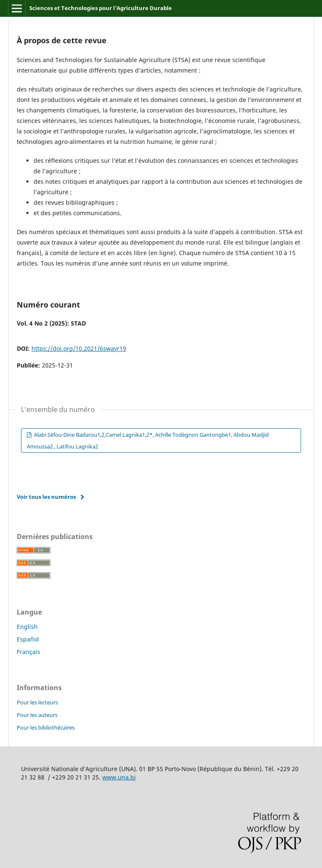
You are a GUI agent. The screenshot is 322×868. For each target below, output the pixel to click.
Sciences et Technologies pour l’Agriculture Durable (101, 8)
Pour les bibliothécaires (46, 727)
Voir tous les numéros (46, 497)
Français (29, 652)
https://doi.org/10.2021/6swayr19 (79, 348)
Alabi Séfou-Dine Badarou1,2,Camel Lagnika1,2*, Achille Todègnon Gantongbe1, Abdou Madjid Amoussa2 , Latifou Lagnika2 (148, 441)
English (27, 627)
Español (28, 639)
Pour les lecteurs (37, 702)
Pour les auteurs (37, 715)
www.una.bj (119, 777)
